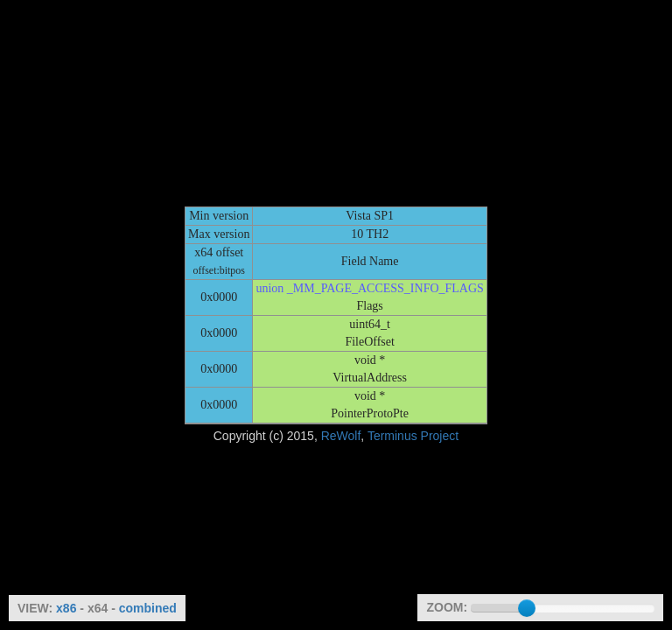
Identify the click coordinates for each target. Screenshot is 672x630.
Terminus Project (413, 436)
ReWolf (341, 436)
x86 (66, 608)
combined (148, 608)
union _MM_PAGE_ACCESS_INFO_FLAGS (369, 288)
